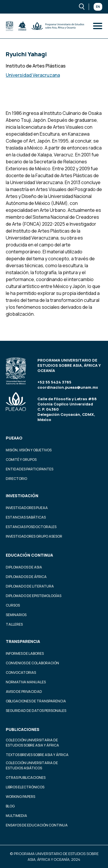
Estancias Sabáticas (26, 517)
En (98, 7)
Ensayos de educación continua (37, 825)
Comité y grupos (21, 460)
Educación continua (29, 555)
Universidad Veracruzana (33, 75)
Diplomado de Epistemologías (34, 596)
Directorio (16, 479)
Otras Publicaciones (26, 778)
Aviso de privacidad (24, 692)
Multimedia (16, 816)
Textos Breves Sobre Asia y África (37, 755)
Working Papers (20, 797)
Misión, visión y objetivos (29, 450)
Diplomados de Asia (24, 567)
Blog (10, 806)
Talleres (14, 624)
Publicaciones (23, 729)
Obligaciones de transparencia (36, 701)
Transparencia (23, 641)
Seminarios (16, 615)
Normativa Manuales (26, 682)
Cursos (13, 605)
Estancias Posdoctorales (31, 527)
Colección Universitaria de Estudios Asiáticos (32, 765)
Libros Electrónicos (25, 787)
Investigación (22, 496)
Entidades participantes (30, 469)
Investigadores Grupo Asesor (34, 536)
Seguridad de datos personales (36, 711)
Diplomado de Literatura (30, 586)
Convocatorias (21, 672)
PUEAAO (14, 438)
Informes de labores (25, 653)
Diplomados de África (26, 577)
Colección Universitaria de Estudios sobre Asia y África (32, 743)
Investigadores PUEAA (27, 508)
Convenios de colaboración (32, 663)
